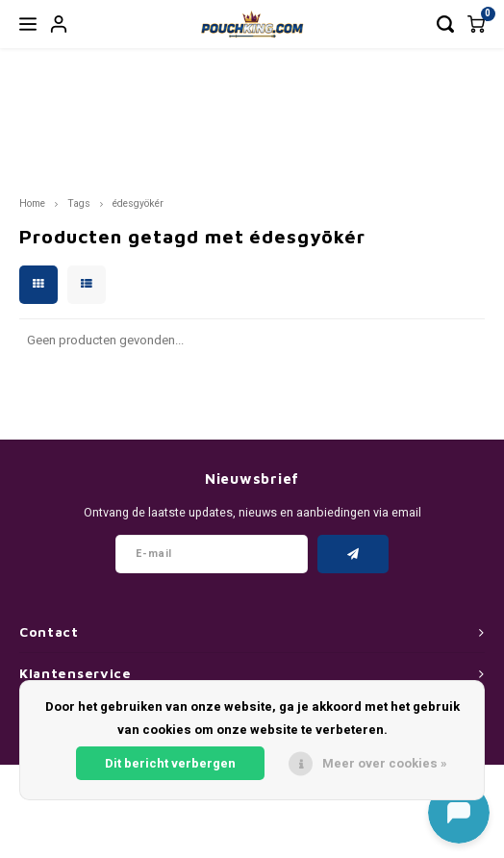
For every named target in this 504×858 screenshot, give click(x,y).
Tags (79, 203)
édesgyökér (138, 203)
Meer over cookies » (385, 763)
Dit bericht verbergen (170, 763)
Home (32, 203)
